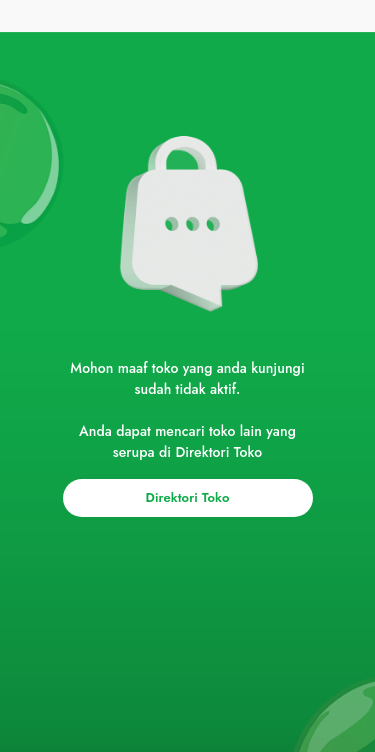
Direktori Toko (188, 497)
